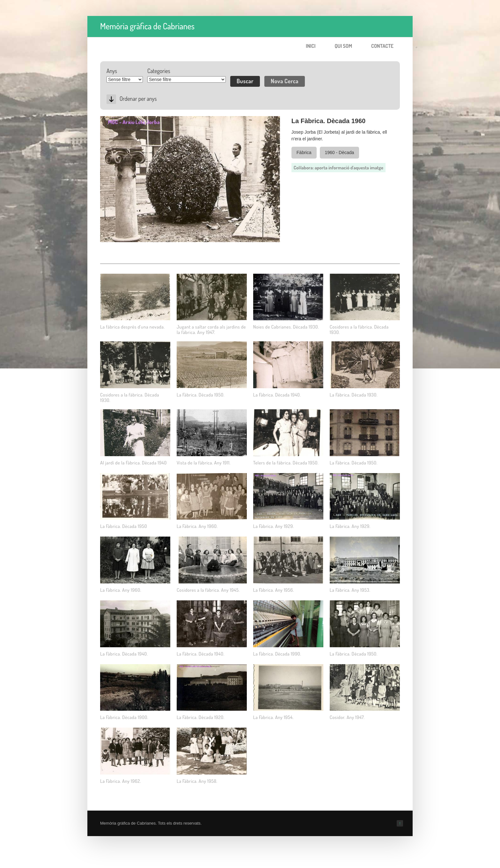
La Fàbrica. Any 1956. (274, 590)
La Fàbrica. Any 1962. (121, 781)
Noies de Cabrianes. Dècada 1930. (286, 327)
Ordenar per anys (138, 99)
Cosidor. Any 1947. (347, 717)
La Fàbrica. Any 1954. (273, 717)
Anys (112, 71)
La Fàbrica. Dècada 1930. (354, 395)
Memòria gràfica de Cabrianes (147, 26)
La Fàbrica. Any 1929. (274, 526)
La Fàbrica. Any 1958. (197, 781)
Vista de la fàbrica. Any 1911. (204, 463)
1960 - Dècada (340, 152)
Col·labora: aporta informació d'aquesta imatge (338, 168)
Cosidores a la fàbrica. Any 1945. (208, 590)
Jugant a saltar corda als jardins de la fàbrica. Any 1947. (211, 330)
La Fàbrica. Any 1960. (197, 526)
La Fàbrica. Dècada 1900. (124, 717)
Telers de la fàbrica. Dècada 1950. (286, 463)
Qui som (343, 46)
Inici (311, 46)
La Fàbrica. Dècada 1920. (201, 717)
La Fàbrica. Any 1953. (350, 590)
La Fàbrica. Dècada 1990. (277, 654)
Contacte (382, 46)
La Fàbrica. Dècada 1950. (201, 395)
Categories (159, 71)
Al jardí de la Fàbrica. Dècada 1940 (133, 463)
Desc (111, 99)
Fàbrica (304, 152)
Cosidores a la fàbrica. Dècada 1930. (359, 330)
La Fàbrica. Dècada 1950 (124, 526)
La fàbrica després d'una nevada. (132, 327)
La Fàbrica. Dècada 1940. (277, 395)
